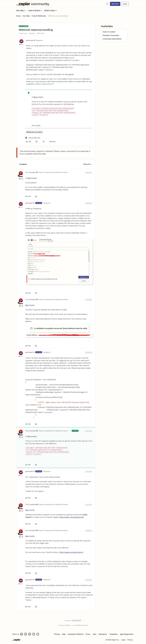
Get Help (21, 10)
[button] (115, 4)
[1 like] (33, 138)
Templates (114, 634)
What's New (51, 10)
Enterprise (103, 634)
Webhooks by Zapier (34, 132)
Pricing (57, 634)
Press (88, 634)
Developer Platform (76, 634)
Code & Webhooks (39, 16)
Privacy (130, 640)
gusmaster (30, 40)
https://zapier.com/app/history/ (71, 552)
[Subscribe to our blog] (30, 634)
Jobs (94, 634)
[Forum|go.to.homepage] (33, 4)
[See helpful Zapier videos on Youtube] (38, 634)
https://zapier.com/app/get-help (71, 517)
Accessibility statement (80, 625)
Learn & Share (35, 10)
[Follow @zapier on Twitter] (34, 634)
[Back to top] (142, 622)
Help (64, 634)
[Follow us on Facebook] (21, 634)
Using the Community (111, 35)
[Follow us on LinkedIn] (26, 634)
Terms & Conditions (65, 625)
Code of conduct (109, 32)
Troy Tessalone (31, 172)
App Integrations (127, 634)
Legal (123, 640)
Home (19, 16)
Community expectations (112, 39)
